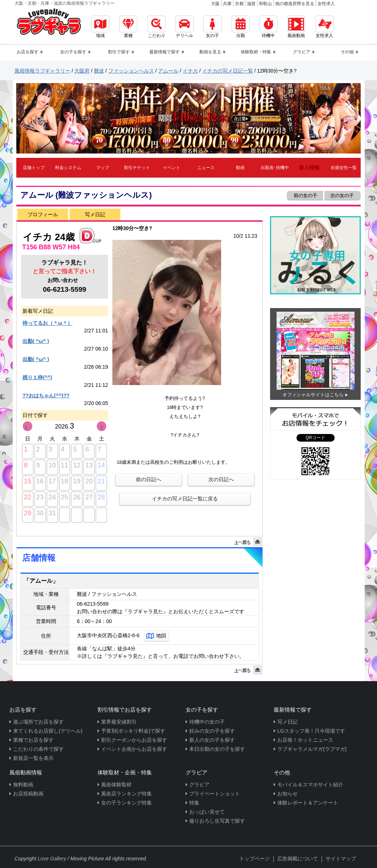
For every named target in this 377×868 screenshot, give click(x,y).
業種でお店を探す (33, 740)
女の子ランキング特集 (127, 803)
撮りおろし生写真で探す (217, 821)
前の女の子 (305, 195)
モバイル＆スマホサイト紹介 (310, 785)
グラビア (199, 785)
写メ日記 (95, 214)
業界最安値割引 (119, 722)
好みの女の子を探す (212, 731)
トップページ (254, 859)
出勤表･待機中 (275, 168)
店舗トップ (34, 168)
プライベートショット (215, 794)
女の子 (212, 27)
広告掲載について (298, 859)
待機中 (268, 27)
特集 (194, 803)
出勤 (241, 27)
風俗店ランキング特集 (127, 794)
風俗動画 (296, 27)
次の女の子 (343, 195)
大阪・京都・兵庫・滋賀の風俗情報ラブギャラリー (65, 3)
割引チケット (137, 168)
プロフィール (43, 214)
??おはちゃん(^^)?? (46, 396)
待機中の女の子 (207, 722)
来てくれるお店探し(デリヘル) (48, 731)
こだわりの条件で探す (38, 749)
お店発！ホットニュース (305, 740)
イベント (171, 168)
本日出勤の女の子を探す (217, 749)
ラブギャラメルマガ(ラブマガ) (312, 749)
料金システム (68, 168)
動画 (240, 168)
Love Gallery (52, 859)
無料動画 (23, 785)
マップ (103, 168)
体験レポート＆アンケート (308, 803)
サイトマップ (341, 859)
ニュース (206, 168)
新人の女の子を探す (212, 740)
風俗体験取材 (116, 785)
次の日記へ (221, 479)
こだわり (157, 27)
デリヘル (185, 27)
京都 (239, 4)
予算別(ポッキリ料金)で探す (133, 731)
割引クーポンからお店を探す (134, 740)
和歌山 (265, 4)
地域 (100, 27)
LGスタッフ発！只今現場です (311, 731)
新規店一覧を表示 (33, 758)
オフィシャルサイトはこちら (313, 395)
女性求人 (326, 4)
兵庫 (227, 4)
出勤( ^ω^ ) (36, 341)
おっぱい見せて (207, 812)
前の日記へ (149, 479)
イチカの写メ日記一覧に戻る (185, 499)
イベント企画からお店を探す (134, 749)
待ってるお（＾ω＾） (47, 323)
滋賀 (251, 4)
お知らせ (287, 794)
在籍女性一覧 (344, 168)
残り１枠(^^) (37, 377)
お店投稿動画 (28, 794)
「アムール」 (41, 581)
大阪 (215, 4)
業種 (128, 27)
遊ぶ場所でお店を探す (38, 722)
